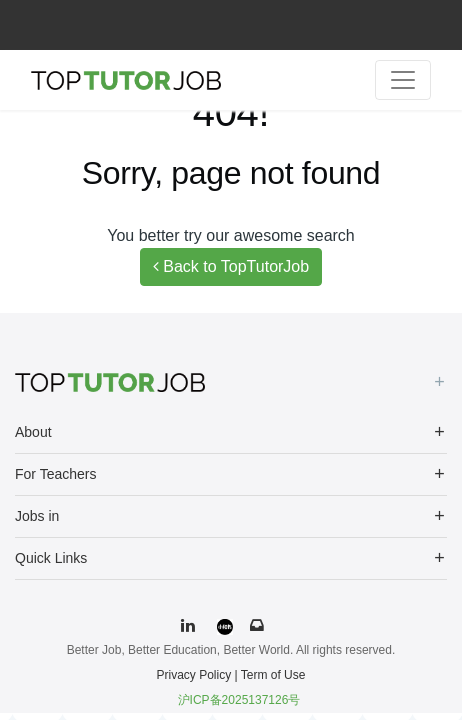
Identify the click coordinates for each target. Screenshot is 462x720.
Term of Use (273, 675)
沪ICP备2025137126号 (239, 700)
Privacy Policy (194, 675)
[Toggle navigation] (403, 80)
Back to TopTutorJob (231, 266)
